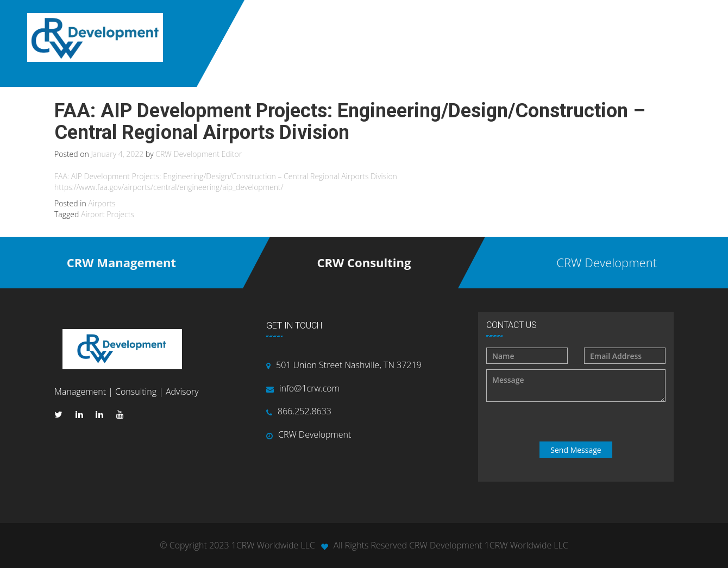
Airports (102, 203)
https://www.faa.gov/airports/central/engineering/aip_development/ (169, 187)
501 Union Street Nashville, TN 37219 (349, 365)
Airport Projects (108, 214)
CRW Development (315, 434)
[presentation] (577, 422)
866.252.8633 (305, 411)
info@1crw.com (309, 388)
